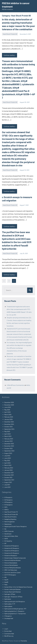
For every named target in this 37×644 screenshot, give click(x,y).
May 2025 (7, 410)
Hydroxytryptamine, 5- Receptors (14, 611)
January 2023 (8, 441)
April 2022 (7, 463)
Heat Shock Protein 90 (10, 34)
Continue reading (9, 55)
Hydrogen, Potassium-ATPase (13, 597)
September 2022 (9, 451)
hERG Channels (9, 531)
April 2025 (7, 412)
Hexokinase (8, 534)
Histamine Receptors (11, 555)
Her (5, 529)
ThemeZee (24, 641)
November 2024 (9, 424)
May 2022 (7, 460)
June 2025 (8, 407)
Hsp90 (6, 582)
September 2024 (9, 429)
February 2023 (9, 439)
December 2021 (9, 473)
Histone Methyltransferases (13, 568)
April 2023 (7, 434)
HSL (6, 577)
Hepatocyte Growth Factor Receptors (15, 526)
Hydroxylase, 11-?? (10, 604)
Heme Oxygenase (9, 522)
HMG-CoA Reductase (11, 570)
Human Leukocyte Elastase (12, 589)
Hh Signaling (8, 541)
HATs (6, 507)
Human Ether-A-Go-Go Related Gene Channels (18, 587)
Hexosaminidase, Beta (11, 536)
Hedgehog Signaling (10, 519)
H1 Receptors (8, 497)
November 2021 (9, 475)
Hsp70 (6, 580)
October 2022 (8, 448)
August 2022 (8, 453)
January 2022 (8, 470)
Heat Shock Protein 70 (11, 512)
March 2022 (8, 465)
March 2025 (8, 415)
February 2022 (9, 468)
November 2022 (9, 446)
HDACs (6, 510)
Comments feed (9, 634)
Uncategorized (9, 618)
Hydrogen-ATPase (10, 594)
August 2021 (8, 482)
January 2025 (8, 419)
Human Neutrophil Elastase (13, 592)
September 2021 (9, 480)
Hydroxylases (8, 606)
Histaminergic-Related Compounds (15, 558)
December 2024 (9, 422)
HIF (5, 543)
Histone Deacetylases (11, 563)
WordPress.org (9, 636)
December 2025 (9, 402)
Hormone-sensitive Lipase (12, 572)
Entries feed (8, 631)
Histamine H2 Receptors (12, 548)
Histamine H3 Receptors (12, 551)
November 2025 (9, 405)
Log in (6, 629)
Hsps (6, 584)
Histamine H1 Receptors (12, 546)
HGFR (6, 539)
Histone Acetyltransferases (12, 560)
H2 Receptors (8, 500)
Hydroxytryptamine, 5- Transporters (15, 614)
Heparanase (8, 524)
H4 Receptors (8, 505)
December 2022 (9, 444)
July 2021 (7, 485)
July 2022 (7, 456)
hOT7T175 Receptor (10, 575)
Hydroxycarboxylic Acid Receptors (15, 601)
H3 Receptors (8, 502)
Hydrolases (8, 599)
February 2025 (9, 417)
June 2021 (7, 487)
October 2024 (8, 427)
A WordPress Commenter (15, 385)
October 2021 (8, 477)
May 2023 (7, 431)
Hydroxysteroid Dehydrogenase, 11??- (15, 609)
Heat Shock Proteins (10, 517)
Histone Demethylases (11, 565)
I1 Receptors (8, 616)
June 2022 (8, 458)
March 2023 (8, 436)
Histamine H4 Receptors (12, 553)
